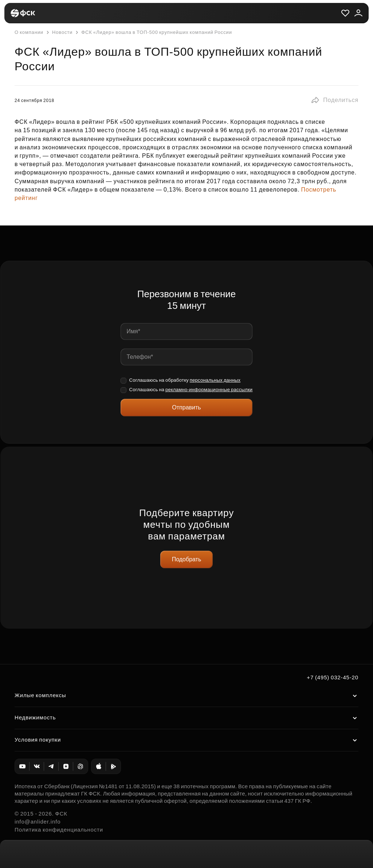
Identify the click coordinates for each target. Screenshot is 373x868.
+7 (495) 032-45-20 (333, 677)
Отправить (186, 407)
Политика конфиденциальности (59, 830)
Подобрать (187, 559)
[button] (335, 100)
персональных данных (215, 380)
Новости (59, 32)
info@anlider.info (38, 822)
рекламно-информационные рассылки (209, 390)
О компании (29, 32)
